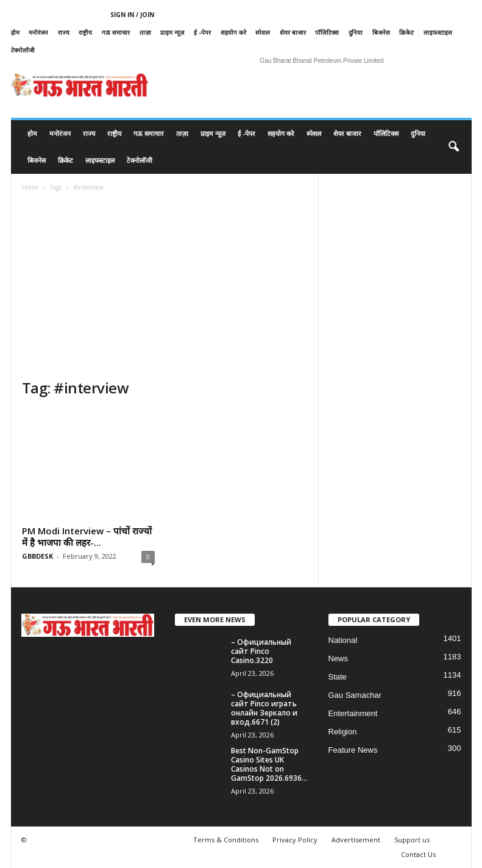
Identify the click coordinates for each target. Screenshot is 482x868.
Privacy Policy (295, 840)
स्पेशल (263, 32)
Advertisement (356, 840)
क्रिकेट (406, 32)
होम (15, 32)
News (338, 658)
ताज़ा (145, 32)
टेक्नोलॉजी (23, 50)
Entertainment (353, 713)
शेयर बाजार (293, 32)
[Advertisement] (165, 287)
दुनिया (356, 32)
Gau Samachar (355, 695)
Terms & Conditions (226, 840)
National (343, 640)
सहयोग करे (233, 32)
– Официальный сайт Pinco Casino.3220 (261, 651)
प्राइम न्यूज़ (172, 32)
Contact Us (418, 854)
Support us (412, 840)
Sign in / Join (132, 15)
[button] (453, 147)
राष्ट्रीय (85, 32)
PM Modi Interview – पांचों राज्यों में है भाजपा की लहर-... (87, 536)
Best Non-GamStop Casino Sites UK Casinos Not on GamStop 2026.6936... (269, 764)
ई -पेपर (202, 32)
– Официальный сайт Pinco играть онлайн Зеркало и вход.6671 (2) (264, 708)
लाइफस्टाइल (438, 32)
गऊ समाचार (116, 32)
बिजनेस (381, 32)
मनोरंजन (38, 32)
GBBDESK (37, 556)
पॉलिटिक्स (327, 32)
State (338, 677)
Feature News (353, 750)
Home (30, 187)
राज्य (64, 32)
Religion (343, 732)
